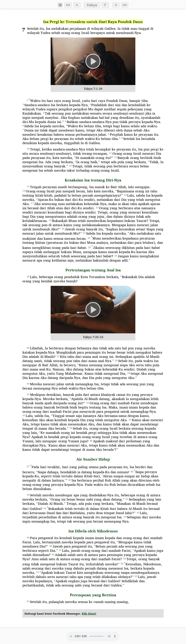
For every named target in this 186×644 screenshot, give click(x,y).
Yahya (92, 5)
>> (125, 5)
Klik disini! (89, 614)
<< (68, 5)
